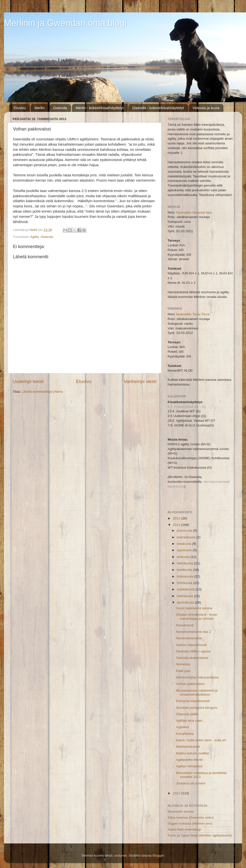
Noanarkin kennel (181, 812)
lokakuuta (184, 544)
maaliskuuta (186, 589)
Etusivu (20, 108)
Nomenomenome (189, 638)
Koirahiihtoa (185, 734)
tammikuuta (186, 602)
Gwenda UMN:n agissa (193, 651)
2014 (177, 518)
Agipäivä (183, 727)
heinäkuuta (185, 563)
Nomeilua (183, 664)
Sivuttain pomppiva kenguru (197, 708)
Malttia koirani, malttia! (193, 753)
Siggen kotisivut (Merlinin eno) (190, 823)
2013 (177, 525)
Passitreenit (185, 625)
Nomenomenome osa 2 (193, 632)
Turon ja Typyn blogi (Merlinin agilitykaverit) (200, 835)
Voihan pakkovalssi (190, 684)
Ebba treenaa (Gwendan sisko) (191, 818)
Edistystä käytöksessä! (193, 701)
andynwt (121, 855)
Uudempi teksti (28, 381)
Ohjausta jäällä (187, 714)
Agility (34, 237)
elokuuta (184, 557)
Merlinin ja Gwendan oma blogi (65, 23)
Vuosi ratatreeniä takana (194, 608)
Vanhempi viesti (140, 381)
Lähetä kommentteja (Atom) (42, 392)
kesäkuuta (185, 570)
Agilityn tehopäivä (189, 766)
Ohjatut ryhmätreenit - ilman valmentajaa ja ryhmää (197, 617)
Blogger (158, 855)
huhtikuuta (185, 583)
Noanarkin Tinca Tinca (193, 314)
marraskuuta (187, 537)
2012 (177, 793)
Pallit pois (183, 671)
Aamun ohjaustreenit (191, 645)
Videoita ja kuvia (206, 108)
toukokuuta (185, 576)
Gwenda (60, 108)
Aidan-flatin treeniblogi (184, 829)
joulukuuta (185, 530)
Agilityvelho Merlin (190, 760)
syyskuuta (185, 550)
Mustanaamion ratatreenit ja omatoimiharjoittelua (197, 692)
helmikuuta (185, 596)
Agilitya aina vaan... (191, 721)
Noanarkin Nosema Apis (194, 212)
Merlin (40, 108)
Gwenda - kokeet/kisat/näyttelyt (158, 108)
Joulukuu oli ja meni (191, 783)
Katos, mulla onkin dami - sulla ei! (201, 740)
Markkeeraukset (188, 747)
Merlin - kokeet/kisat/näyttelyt (100, 108)
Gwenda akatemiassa (192, 658)
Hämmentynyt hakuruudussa (197, 677)
